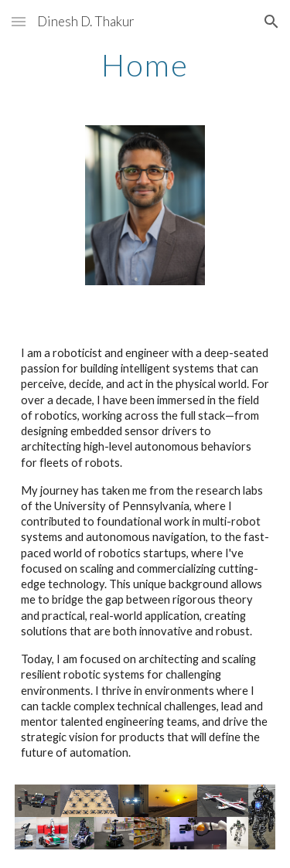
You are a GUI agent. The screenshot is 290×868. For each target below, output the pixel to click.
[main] (145, 65)
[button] (19, 21)
